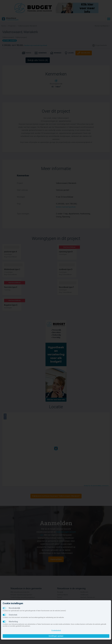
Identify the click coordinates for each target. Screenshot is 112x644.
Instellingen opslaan (56, 636)
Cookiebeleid (56, 630)
